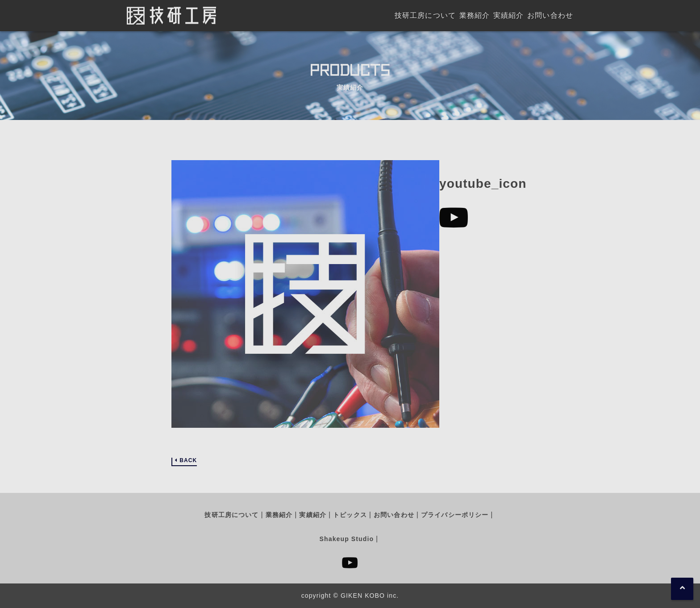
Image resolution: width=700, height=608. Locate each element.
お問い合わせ (394, 515)
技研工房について (231, 515)
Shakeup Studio (347, 539)
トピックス (350, 515)
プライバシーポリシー (455, 515)
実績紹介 (312, 515)
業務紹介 (279, 515)
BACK (188, 461)
